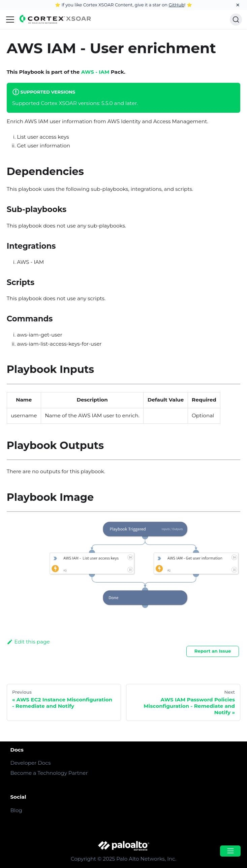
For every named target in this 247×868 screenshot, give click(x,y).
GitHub (176, 5)
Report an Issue (213, 651)
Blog (16, 810)
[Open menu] (230, 851)
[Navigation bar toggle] (10, 20)
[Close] (238, 5)
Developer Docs (30, 763)
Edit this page (28, 642)
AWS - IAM (95, 72)
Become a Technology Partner (49, 773)
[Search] (236, 20)
